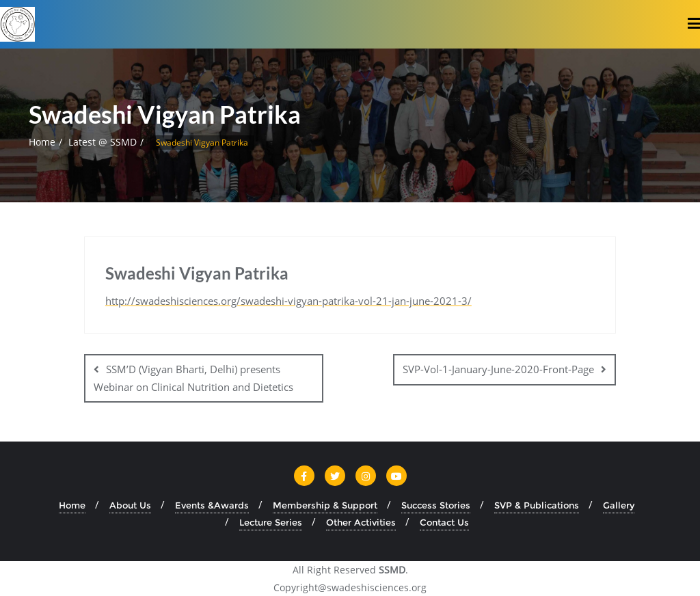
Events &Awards (212, 505)
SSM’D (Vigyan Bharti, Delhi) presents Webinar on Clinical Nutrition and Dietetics (193, 378)
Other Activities (361, 522)
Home (42, 142)
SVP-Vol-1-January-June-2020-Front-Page (498, 369)
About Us (130, 505)
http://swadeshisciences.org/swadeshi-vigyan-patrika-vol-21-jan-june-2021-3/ (288, 301)
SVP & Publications (537, 505)
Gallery (619, 505)
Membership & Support (325, 505)
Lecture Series (271, 522)
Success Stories (436, 505)
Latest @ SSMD (103, 142)
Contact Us (444, 522)
